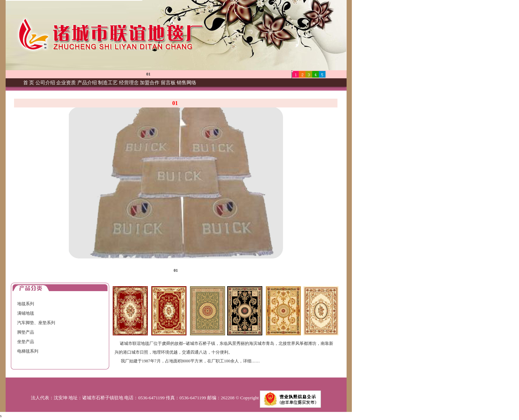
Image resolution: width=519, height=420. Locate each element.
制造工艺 (108, 83)
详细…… (251, 361)
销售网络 (186, 83)
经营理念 (129, 83)
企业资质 (66, 83)
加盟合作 (150, 83)
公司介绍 (45, 83)
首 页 (29, 83)
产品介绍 (87, 83)
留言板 (168, 83)
